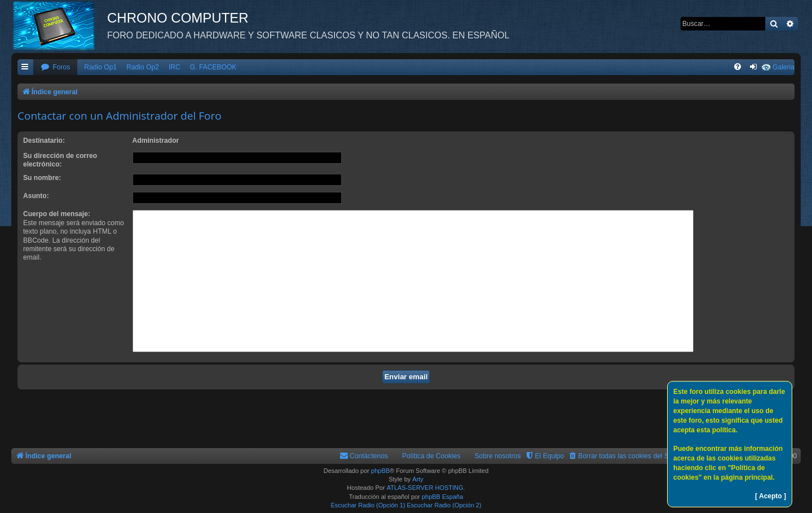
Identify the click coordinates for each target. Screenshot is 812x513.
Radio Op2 (143, 67)
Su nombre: (42, 178)
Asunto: (36, 196)
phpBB (380, 471)
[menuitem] (55, 67)
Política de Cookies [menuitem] (431, 456)
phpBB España (442, 497)
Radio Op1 (100, 67)
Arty (418, 479)
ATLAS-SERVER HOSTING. (426, 488)
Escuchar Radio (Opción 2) (444, 505)
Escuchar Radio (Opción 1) (368, 505)
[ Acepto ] (771, 496)
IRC (175, 67)
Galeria (784, 67)
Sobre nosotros (498, 456)
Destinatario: (44, 141)
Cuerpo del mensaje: (57, 214)
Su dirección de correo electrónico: (60, 160)
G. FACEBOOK (213, 67)
